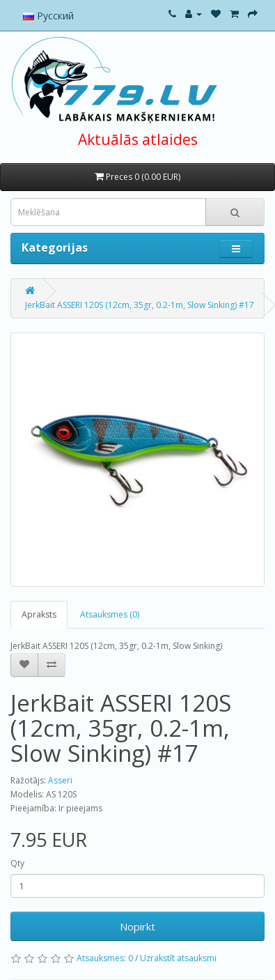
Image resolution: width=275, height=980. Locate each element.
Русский (48, 16)
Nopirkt (137, 926)
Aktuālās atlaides (138, 139)
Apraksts (39, 614)
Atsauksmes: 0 (105, 958)
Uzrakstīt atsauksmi (178, 958)
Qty (17, 863)
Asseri (60, 780)
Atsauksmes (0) (110, 614)
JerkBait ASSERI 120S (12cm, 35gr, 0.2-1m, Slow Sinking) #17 (140, 305)
